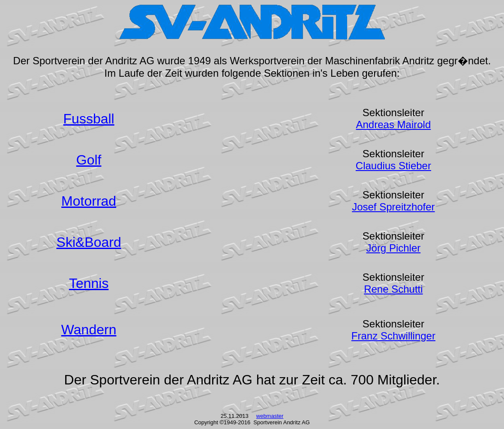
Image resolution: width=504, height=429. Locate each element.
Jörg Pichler (394, 248)
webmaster (270, 416)
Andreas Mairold (394, 124)
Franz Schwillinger (393, 336)
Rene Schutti (393, 289)
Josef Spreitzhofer (393, 207)
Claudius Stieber (393, 166)
